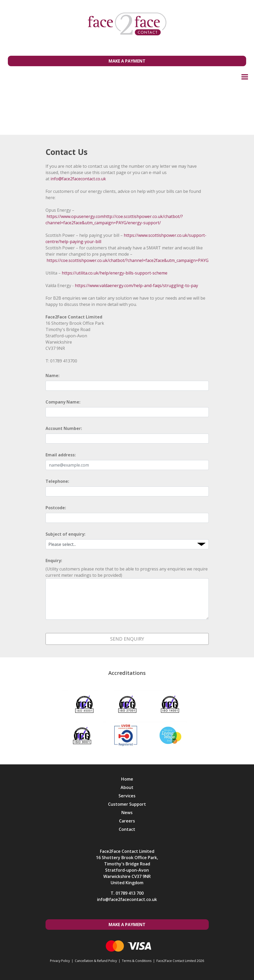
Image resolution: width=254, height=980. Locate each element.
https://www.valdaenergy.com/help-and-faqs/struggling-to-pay (136, 285)
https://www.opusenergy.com (75, 216)
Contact (127, 829)
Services (127, 796)
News (127, 813)
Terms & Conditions (137, 961)
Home (127, 779)
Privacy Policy (60, 961)
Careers (127, 821)
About (127, 787)
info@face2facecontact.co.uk (78, 179)
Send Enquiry (127, 639)
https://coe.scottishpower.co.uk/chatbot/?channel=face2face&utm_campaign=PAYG (128, 260)
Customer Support (127, 804)
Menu (245, 76)
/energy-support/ (144, 223)
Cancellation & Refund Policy (96, 961)
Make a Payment (127, 61)
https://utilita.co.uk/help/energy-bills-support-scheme (115, 273)
